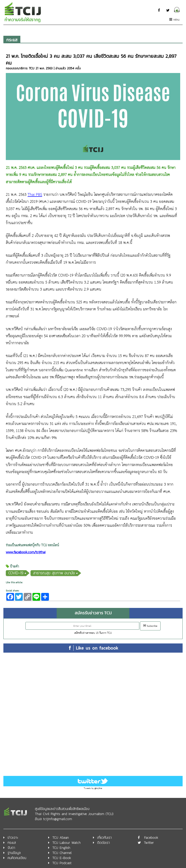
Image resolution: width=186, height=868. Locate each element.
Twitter (149, 843)
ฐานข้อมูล (14, 853)
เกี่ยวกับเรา (104, 838)
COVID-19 (16, 573)
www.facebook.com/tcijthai (26, 552)
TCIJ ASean (61, 838)
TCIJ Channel (62, 853)
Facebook (151, 838)
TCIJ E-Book (62, 858)
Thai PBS (35, 195)
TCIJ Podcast (62, 863)
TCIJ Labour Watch (66, 843)
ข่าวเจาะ (13, 838)
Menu (174, 20)
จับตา (11, 848)
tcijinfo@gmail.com (58, 819)
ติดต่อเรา (103, 843)
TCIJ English (61, 848)
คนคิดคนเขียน (17, 858)
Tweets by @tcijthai (93, 788)
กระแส (12, 40)
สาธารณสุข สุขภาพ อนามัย (54, 573)
